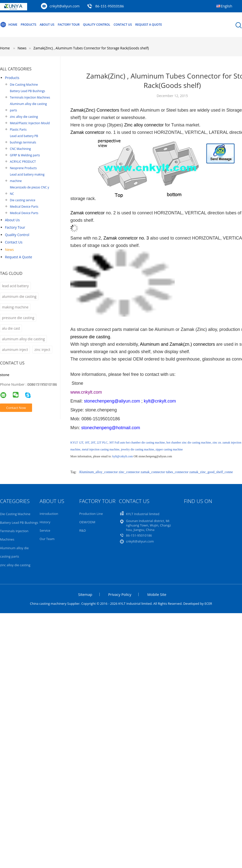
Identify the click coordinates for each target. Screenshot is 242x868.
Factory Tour (69, 25)
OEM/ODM (87, 522)
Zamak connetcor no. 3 (126, 238)
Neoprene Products (23, 168)
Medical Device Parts (24, 207)
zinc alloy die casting (24, 117)
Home (9, 25)
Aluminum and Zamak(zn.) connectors (177, 344)
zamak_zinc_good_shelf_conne (211, 472)
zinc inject (42, 350)
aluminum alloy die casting (23, 339)
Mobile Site (157, 594)
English (226, 6)
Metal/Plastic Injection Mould (30, 123)
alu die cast (11, 328)
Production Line (91, 514)
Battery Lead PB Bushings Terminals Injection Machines (30, 94)
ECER (208, 604)
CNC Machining (20, 149)
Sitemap (85, 594)
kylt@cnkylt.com (122, 456)
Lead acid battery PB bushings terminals (24, 139)
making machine (15, 307)
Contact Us (123, 25)
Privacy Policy (120, 594)
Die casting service (23, 200)
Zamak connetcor (87, 132)
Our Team (47, 539)
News (9, 250)
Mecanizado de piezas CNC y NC (29, 191)
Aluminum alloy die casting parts (28, 107)
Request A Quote (149, 25)
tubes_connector (177, 472)
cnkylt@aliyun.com (65, 6)
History (45, 522)
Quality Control (96, 25)
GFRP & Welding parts (25, 155)
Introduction (49, 514)
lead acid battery (15, 286)
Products (28, 25)
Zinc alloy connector (143, 125)
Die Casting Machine (24, 85)
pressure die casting (18, 318)
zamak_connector (153, 472)
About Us (47, 25)
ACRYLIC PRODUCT (23, 162)
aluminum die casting (19, 296)
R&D (83, 530)
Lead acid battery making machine (27, 178)
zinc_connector (129, 472)
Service (45, 530)
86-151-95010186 (110, 6)
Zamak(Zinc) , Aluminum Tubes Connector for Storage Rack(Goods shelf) (91, 48)
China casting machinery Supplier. (56, 604)
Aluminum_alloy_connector (98, 472)
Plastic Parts (18, 130)
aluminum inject (15, 350)
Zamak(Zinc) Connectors (95, 110)
